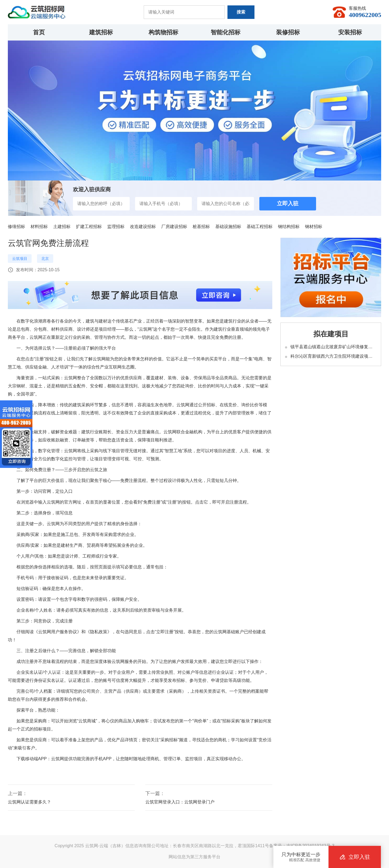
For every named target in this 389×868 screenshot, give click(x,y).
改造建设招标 (143, 227)
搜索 (241, 12)
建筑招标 (101, 32)
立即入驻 (288, 203)
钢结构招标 (289, 227)
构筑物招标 (163, 32)
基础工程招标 (260, 227)
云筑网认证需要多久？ (29, 802)
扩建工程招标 (89, 227)
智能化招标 (226, 32)
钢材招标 (314, 227)
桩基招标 (201, 227)
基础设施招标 (228, 227)
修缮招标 (16, 227)
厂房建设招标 (174, 227)
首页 (39, 32)
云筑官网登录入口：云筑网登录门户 (180, 802)
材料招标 (39, 227)
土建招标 (62, 227)
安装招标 (350, 32)
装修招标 (288, 32)
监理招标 (116, 227)
